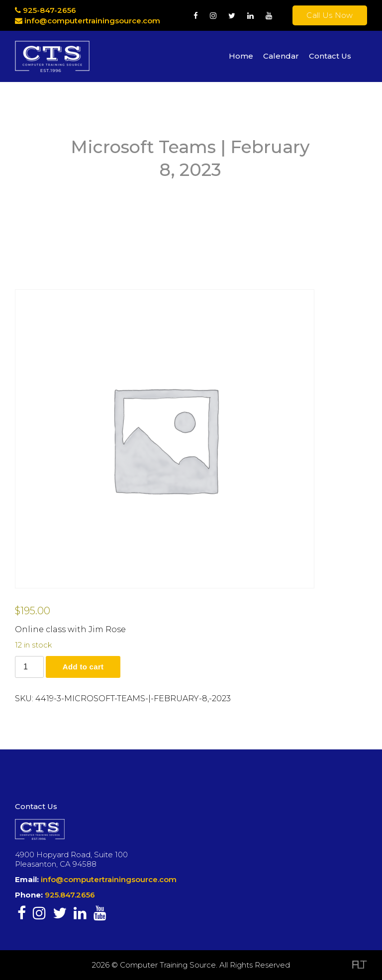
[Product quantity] (29, 667)
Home (241, 56)
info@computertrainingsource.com (92, 21)
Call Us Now (330, 15)
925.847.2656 (70, 895)
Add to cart (83, 667)
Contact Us (330, 56)
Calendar (281, 56)
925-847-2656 (46, 10)
